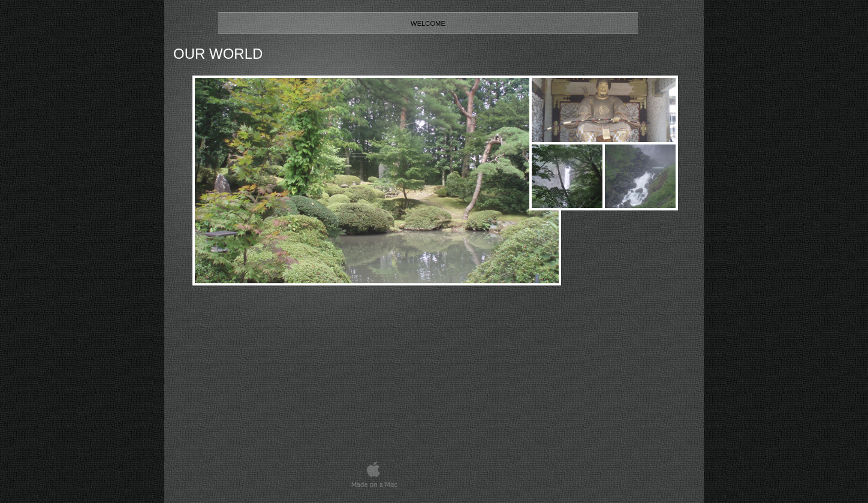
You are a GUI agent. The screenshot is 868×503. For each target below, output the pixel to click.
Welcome (428, 23)
